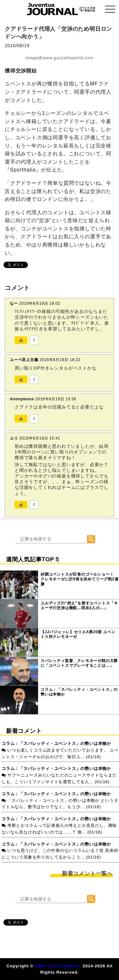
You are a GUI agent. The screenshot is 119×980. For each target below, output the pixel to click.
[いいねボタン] (21, 340)
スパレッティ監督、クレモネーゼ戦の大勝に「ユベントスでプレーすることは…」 (79, 663)
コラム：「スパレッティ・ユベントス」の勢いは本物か (79, 692)
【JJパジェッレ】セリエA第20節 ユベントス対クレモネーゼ (78, 634)
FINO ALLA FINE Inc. (58, 966)
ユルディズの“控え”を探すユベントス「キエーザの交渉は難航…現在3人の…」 (79, 606)
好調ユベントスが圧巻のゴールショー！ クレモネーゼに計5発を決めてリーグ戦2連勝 (79, 579)
